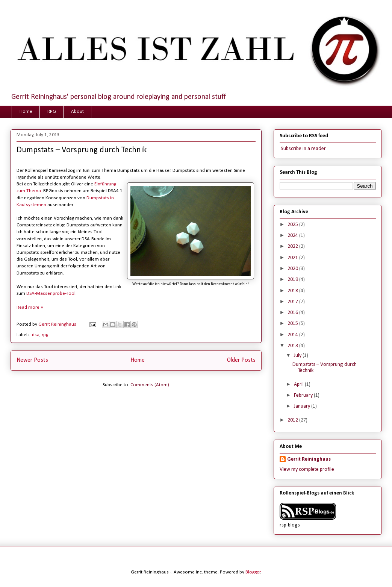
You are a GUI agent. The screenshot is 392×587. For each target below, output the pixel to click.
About (77, 111)
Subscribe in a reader (303, 149)
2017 (293, 302)
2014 (293, 335)
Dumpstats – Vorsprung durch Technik (82, 150)
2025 (293, 225)
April (299, 385)
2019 (293, 280)
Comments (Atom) (150, 385)
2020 (293, 269)
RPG (52, 111)
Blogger (253, 572)
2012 (293, 420)
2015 (293, 324)
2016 (293, 313)
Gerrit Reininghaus (309, 459)
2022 (293, 246)
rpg (45, 335)
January (303, 406)
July (298, 356)
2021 (293, 258)
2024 (293, 236)
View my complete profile (307, 469)
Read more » (30, 307)
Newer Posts (32, 360)
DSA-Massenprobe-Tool (51, 293)
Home (26, 111)
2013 (293, 346)
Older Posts (241, 360)
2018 (293, 291)
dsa (36, 335)
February (304, 395)
